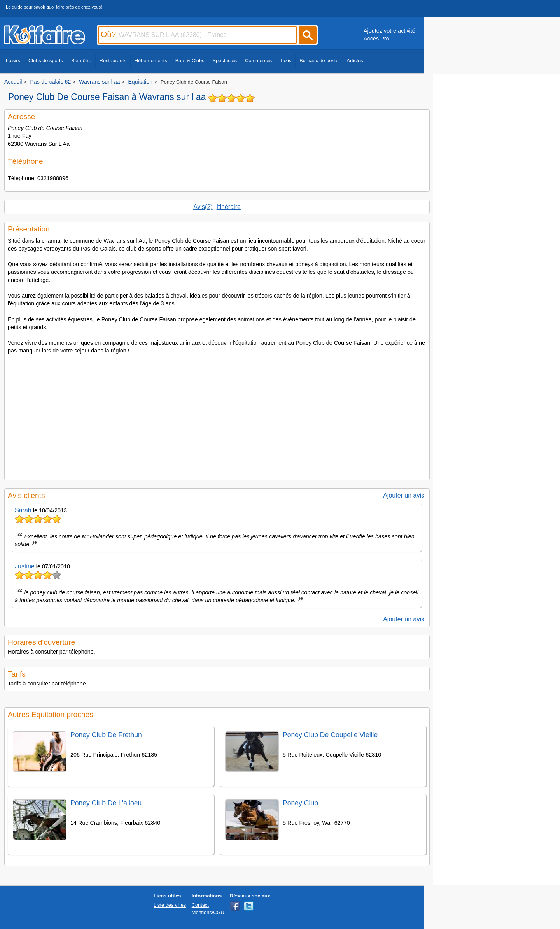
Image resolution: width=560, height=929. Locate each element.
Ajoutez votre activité (389, 31)
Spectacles (225, 60)
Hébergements (151, 60)
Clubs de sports (46, 60)
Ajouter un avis (404, 495)
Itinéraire (229, 207)
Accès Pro (376, 39)
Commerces (258, 60)
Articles (355, 60)
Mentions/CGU (208, 912)
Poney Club (300, 803)
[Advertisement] (217, 415)
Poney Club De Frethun (106, 735)
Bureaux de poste (319, 60)
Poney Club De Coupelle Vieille (330, 735)
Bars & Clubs (190, 60)
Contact (200, 905)
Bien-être (81, 60)
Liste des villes (170, 905)
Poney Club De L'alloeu (106, 803)
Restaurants (113, 60)
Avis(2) (203, 207)
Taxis (286, 60)
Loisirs (13, 60)
